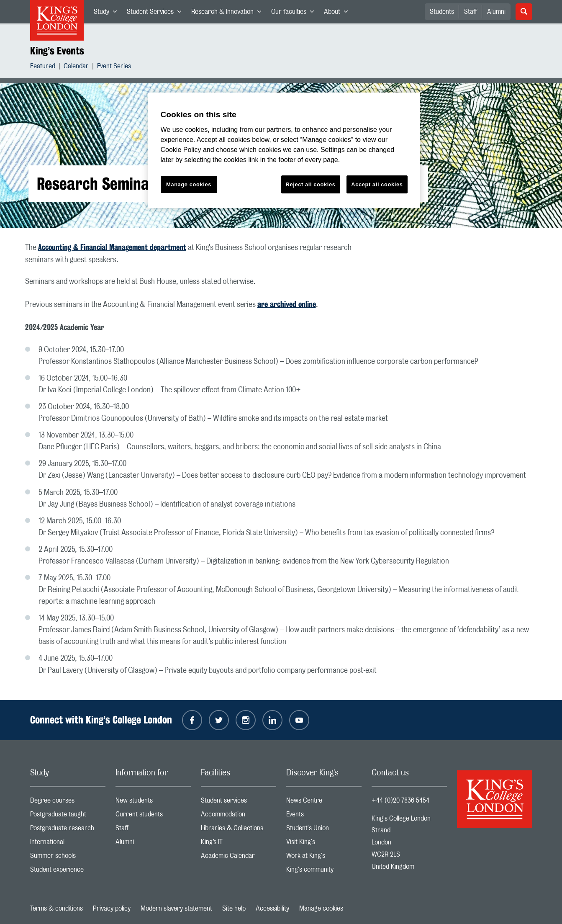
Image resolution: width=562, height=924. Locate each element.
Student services (239, 802)
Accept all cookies (377, 184)
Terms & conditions (56, 909)
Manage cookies (321, 909)
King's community (324, 871)
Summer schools (68, 858)
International (68, 844)
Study (108, 13)
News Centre (324, 802)
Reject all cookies (311, 184)
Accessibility (272, 909)
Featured (43, 67)
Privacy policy (112, 909)
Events (324, 816)
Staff (471, 12)
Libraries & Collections (239, 830)
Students (442, 12)
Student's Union (324, 830)
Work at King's (324, 858)
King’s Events (57, 51)
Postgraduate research (68, 830)
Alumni (496, 12)
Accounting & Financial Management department (112, 247)
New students (153, 802)
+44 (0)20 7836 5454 (400, 800)
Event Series (114, 67)
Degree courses (68, 802)
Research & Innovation (229, 13)
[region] (284, 151)
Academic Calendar (239, 858)
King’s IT (239, 844)
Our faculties (295, 13)
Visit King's (324, 844)
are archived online (287, 304)
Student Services (157, 13)
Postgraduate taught (68, 816)
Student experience (68, 871)
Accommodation (239, 816)
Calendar (76, 67)
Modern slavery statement (176, 909)
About (338, 13)
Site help (234, 909)
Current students (153, 816)
